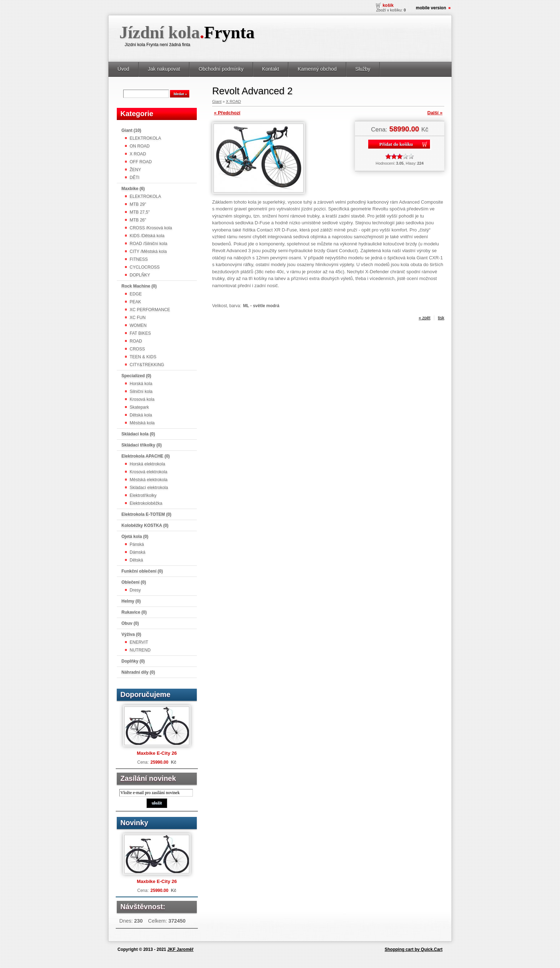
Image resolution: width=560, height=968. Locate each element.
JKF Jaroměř (181, 949)
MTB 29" (138, 204)
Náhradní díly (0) (138, 672)
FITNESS (139, 259)
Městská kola (142, 423)
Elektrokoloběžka (146, 503)
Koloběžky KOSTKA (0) (145, 525)
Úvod (123, 69)
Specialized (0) (136, 376)
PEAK (135, 302)
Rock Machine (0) (139, 286)
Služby (363, 69)
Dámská (137, 552)
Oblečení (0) (134, 582)
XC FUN (138, 318)
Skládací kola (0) (138, 434)
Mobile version (431, 8)
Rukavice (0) (134, 612)
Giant (217, 101)
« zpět (424, 318)
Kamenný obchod (317, 69)
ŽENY (135, 170)
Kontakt (271, 69)
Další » (435, 113)
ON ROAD (140, 146)
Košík (388, 5)
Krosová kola (142, 399)
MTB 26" (138, 220)
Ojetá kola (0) (135, 537)
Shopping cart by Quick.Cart (414, 949)
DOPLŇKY (140, 275)
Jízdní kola (187, 32)
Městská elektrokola (149, 480)
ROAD (136, 341)
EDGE (136, 294)
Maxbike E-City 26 (157, 753)
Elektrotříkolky (143, 495)
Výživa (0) (131, 634)
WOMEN (138, 325)
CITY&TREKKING (147, 365)
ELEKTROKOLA (145, 138)
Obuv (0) (130, 623)
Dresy (135, 590)
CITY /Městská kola (148, 251)
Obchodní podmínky (221, 69)
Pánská (137, 544)
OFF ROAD (141, 162)
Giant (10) (131, 130)
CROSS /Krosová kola (151, 228)
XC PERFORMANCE (150, 310)
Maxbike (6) (133, 189)
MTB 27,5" (140, 212)
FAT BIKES (140, 333)
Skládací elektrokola (149, 488)
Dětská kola (141, 415)
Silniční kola (141, 391)
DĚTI (134, 178)
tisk (441, 318)
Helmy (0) (131, 601)
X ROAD (138, 154)
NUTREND (140, 650)
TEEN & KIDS (143, 357)
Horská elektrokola (147, 464)
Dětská (136, 560)
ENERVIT (139, 642)
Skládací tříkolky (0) (142, 445)
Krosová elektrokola (148, 472)
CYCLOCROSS (145, 267)
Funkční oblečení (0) (142, 571)
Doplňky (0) (133, 661)
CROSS (137, 349)
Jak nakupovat (164, 69)
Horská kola (141, 384)
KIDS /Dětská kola (147, 236)
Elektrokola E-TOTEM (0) (146, 514)
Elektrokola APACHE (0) (146, 456)
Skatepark (139, 407)
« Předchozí (227, 113)
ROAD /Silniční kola (148, 244)
